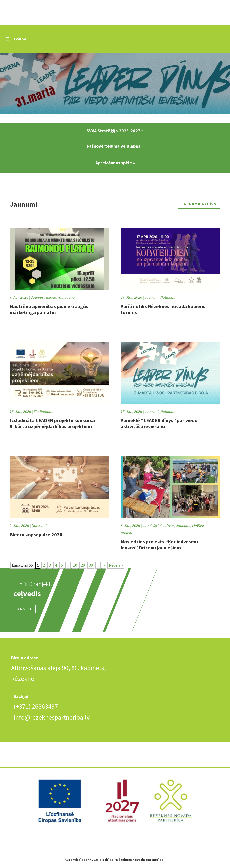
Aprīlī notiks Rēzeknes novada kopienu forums (163, 309)
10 (75, 565)
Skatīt (25, 609)
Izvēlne (16, 39)
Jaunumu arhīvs (199, 204)
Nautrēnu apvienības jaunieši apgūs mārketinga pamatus (49, 309)
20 (83, 565)
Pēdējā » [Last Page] (116, 565)
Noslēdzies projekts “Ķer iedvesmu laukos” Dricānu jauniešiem (159, 544)
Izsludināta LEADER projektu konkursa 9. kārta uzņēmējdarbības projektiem (52, 423)
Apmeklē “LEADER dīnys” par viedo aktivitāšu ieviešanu (159, 423)
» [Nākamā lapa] (104, 565)
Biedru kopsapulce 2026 (36, 534)
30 (91, 565)
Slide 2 (115, 84)
